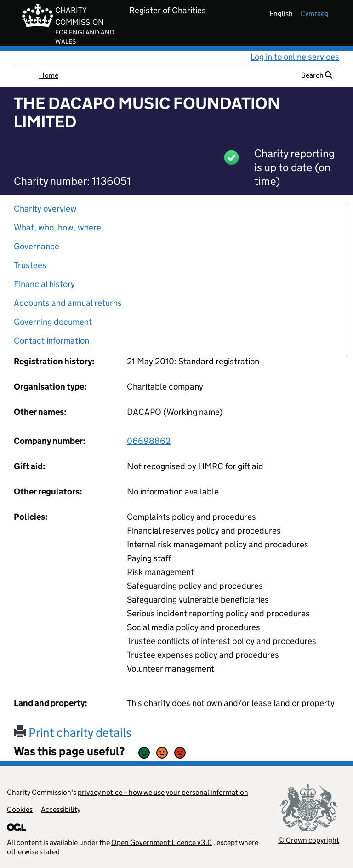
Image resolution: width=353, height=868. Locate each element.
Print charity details (73, 733)
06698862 (149, 441)
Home (49, 75)
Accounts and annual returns (68, 303)
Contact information (51, 341)
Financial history (44, 284)
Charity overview (45, 209)
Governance (37, 246)
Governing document (53, 322)
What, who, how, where (57, 227)
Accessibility (61, 809)
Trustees (30, 265)
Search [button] (317, 75)
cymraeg (314, 14)
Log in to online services (295, 57)
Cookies (20, 809)
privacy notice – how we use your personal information (163, 792)
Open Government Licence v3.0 (162, 842)
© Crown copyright (309, 840)
